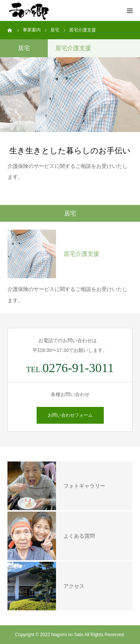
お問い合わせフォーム (70, 415)
